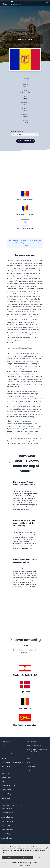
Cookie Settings (32, 771)
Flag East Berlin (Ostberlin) (25, 675)
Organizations (6, 790)
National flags (7, 742)
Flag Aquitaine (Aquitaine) (25, 725)
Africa (3, 745)
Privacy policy (31, 767)
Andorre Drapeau (7, 817)
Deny (9, 857)
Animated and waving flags (25, 214)
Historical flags (6, 794)
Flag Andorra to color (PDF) (25, 228)
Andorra (25, 86)
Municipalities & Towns (9, 785)
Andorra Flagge (7, 809)
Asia (3, 750)
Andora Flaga (6, 825)
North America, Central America (12, 762)
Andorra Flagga (7, 838)
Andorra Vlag (6, 834)
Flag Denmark (25, 692)
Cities (3, 781)
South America (6, 767)
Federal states (6, 777)
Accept (25, 857)
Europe (4, 758)
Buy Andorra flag (26, 141)
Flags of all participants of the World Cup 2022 (37, 751)
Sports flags (6, 798)
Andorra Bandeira (7, 830)
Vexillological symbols (34, 745)
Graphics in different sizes (25, 200)
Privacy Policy (27, 865)
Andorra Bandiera (7, 821)
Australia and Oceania (9, 754)
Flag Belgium (25, 708)
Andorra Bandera (7, 813)
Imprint (29, 762)
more (41, 857)
